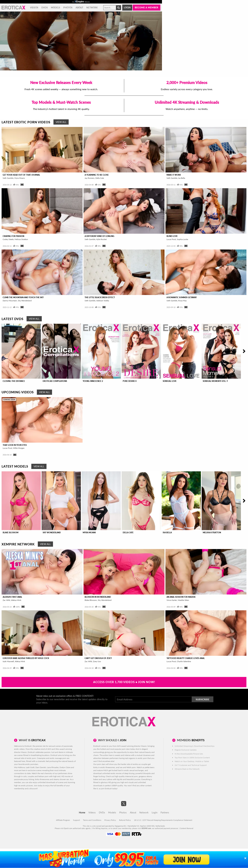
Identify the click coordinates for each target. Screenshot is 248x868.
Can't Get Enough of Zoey (98, 658)
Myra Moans (20, 178)
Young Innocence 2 (93, 381)
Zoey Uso (97, 661)
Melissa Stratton (21, 239)
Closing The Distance (14, 381)
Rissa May (182, 301)
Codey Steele (8, 239)
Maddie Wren (183, 600)
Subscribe (203, 699)
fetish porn (131, 767)
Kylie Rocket (101, 239)
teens (152, 767)
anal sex (119, 767)
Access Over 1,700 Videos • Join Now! (124, 682)
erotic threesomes (108, 767)
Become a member (147, 8)
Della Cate (100, 178)
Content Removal (187, 828)
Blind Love (172, 236)
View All (61, 122)
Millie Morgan (19, 448)
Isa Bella (182, 178)
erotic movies (116, 773)
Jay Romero (90, 178)
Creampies (41, 758)
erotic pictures (27, 785)
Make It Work (174, 175)
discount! (34, 788)
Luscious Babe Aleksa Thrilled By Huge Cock (26, 658)
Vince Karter (172, 600)
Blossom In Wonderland (98, 597)
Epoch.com (68, 828)
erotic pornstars (32, 764)
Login (127, 8)
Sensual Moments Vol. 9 (215, 381)
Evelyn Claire (65, 767)
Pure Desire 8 (130, 381)
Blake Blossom (11, 533)
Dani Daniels (41, 767)
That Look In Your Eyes (15, 445)
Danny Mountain (10, 301)
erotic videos (19, 749)
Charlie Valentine (184, 661)
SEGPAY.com (146, 828)
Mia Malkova (19, 767)
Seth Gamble (8, 178)
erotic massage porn (58, 758)
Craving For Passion (13, 236)
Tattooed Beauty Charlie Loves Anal (186, 658)
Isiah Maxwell (8, 661)
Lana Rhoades (53, 767)
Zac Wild (6, 600)
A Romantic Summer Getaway (182, 297)
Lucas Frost (171, 239)
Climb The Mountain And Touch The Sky (23, 297)
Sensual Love (170, 381)
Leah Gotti (30, 767)
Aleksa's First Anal (12, 597)
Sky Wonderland (25, 301)
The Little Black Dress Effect (100, 297)
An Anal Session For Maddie (181, 597)
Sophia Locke (182, 239)
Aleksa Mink (16, 600)
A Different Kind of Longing (99, 236)
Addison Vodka (103, 301)
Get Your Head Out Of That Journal (21, 175)
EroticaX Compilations (55, 381)
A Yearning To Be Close (97, 175)
